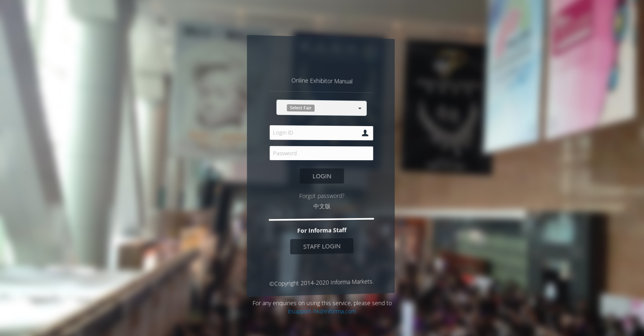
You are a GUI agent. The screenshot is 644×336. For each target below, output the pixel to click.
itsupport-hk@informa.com (322, 311)
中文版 (322, 206)
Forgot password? (322, 196)
